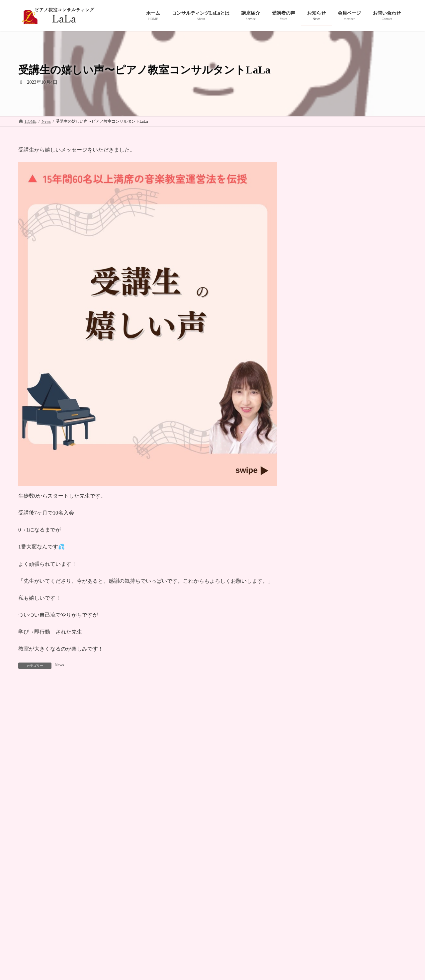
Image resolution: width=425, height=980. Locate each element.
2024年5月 (314, 696)
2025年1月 (314, 607)
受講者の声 (158, 863)
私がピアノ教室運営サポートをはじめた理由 (352, 295)
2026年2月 (314, 491)
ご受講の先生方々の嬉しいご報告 (339, 374)
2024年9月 (314, 658)
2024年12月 (315, 619)
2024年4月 (314, 709)
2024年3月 (314, 722)
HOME (30, 863)
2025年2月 (314, 594)
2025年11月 (315, 529)
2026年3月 (314, 478)
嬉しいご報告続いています (331, 268)
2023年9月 (314, 786)
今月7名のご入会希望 (324, 401)
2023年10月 (315, 773)
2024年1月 (314, 735)
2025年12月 (315, 517)
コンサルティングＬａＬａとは (77, 863)
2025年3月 (314, 581)
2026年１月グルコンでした (331, 428)
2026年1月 (314, 504)
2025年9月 (314, 542)
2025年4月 (314, 568)
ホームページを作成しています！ (342, 208)
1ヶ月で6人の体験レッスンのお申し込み (347, 322)
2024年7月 (314, 683)
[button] (261, 835)
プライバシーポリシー (267, 863)
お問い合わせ (222, 863)
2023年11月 (315, 760)
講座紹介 (127, 863)
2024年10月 (315, 645)
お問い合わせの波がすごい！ (334, 348)
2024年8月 (314, 671)
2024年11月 (315, 632)
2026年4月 (314, 465)
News (59, 665)
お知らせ (189, 863)
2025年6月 (314, 555)
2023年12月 (315, 747)
